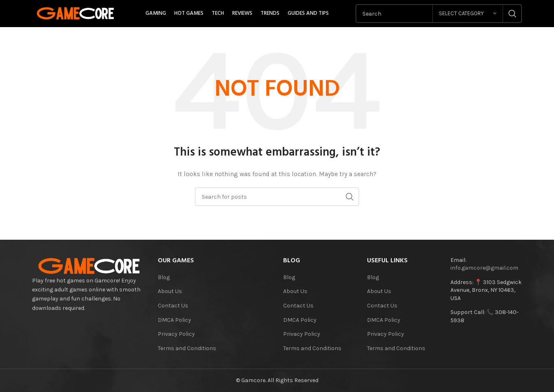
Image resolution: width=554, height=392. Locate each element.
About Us (170, 291)
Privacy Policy (176, 334)
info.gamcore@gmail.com (484, 268)
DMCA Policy (174, 320)
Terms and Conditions (187, 348)
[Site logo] (75, 13)
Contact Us (173, 306)
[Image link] (89, 265)
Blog (164, 277)
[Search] (277, 197)
